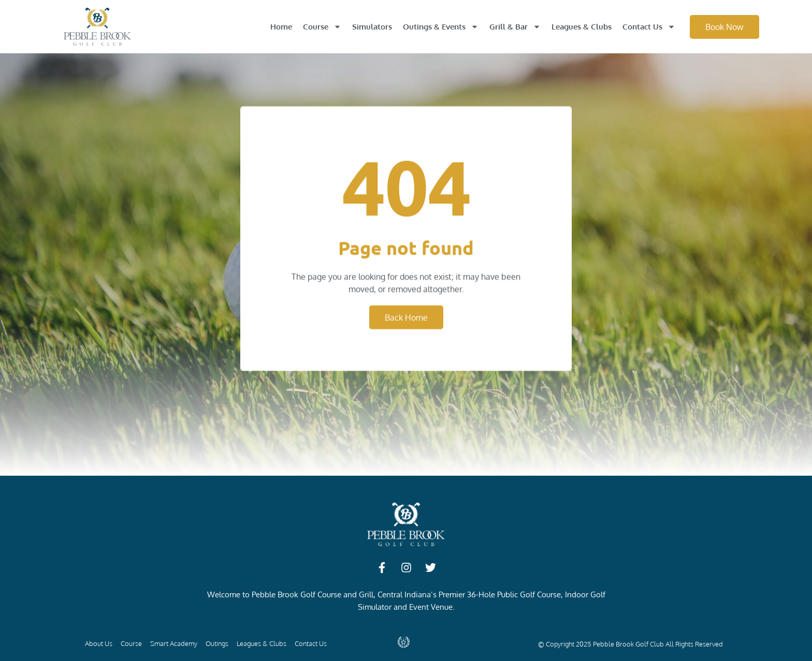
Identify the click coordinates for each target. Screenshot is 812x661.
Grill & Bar (515, 27)
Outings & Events (441, 27)
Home (281, 27)
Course (322, 27)
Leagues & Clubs (582, 27)
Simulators (372, 27)
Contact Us (649, 27)
